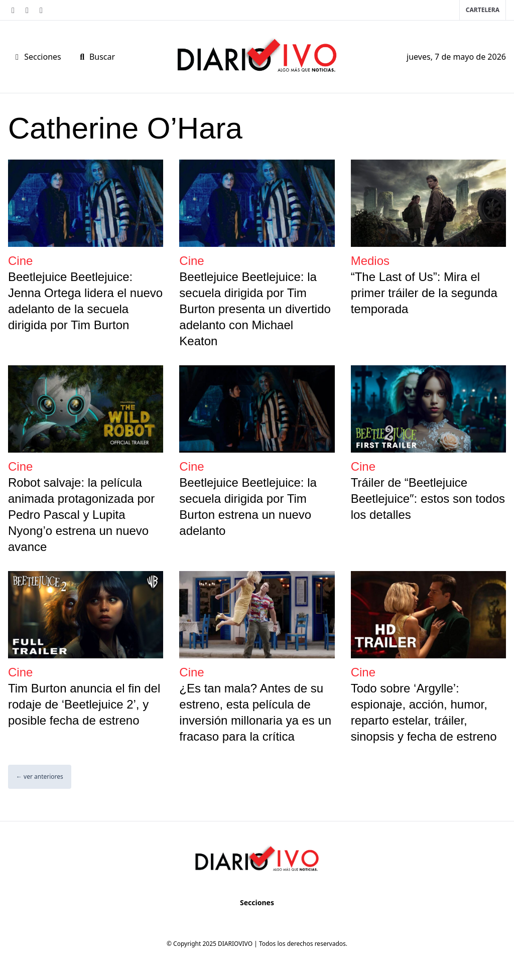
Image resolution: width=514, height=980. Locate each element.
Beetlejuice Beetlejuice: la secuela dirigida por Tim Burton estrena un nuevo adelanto (248, 507)
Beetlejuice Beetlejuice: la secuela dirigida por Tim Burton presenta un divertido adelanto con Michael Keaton (255, 309)
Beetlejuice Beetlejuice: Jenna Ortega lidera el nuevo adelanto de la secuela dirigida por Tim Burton (85, 301)
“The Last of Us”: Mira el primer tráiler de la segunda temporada (424, 293)
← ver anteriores (40, 777)
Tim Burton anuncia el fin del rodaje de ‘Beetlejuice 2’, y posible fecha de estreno (84, 704)
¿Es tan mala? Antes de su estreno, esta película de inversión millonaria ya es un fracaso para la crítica (255, 712)
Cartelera (483, 10)
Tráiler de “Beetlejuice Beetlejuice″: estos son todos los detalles (428, 499)
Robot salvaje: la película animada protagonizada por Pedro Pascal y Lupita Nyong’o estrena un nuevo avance (81, 515)
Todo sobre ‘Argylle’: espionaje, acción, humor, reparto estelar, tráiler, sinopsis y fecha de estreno (424, 712)
